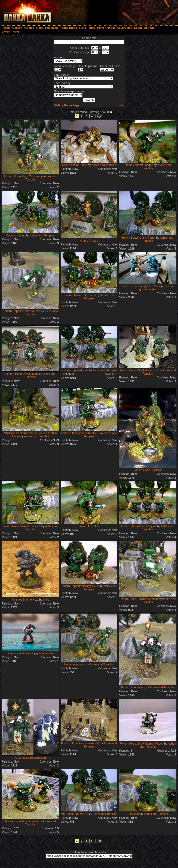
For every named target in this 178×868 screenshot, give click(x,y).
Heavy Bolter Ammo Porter (139, 238)
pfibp (46, 600)
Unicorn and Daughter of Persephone (146, 286)
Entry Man (133, 814)
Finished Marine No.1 (25, 600)
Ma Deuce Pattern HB (75, 814)
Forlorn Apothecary (133, 687)
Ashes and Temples (104, 165)
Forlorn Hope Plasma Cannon (22, 311)
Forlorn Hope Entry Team (80, 295)
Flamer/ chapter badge (139, 165)
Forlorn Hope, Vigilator (148, 470)
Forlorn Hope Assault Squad (139, 526)
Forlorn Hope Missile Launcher (139, 370)
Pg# (99, 116)
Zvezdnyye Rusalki (20, 653)
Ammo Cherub (89, 241)
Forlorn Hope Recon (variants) (80, 743)
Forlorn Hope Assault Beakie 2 (80, 433)
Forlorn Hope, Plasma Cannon (139, 599)
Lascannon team (75, 664)
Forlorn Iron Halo (89, 526)
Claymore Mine (16, 235)
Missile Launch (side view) (21, 821)
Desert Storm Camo (74, 165)
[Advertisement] (130, 11)
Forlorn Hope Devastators (21, 374)
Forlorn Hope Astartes (75, 370)
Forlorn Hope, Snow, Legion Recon (142, 744)
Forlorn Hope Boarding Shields (80, 586)
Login (121, 105)
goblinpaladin (148, 289)
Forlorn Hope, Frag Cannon (22, 176)
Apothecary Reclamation (30, 758)
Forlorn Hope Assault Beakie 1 (22, 526)
